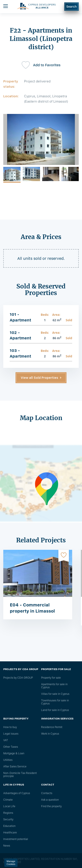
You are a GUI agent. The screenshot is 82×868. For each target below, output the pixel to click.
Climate (8, 800)
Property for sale (51, 678)
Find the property (51, 806)
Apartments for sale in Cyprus (54, 686)
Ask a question (50, 800)
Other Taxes (11, 747)
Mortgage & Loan (14, 753)
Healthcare (10, 833)
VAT (6, 740)
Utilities (8, 760)
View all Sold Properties (39, 378)
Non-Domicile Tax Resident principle (20, 775)
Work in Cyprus (50, 734)
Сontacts (47, 793)
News (7, 846)
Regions (8, 813)
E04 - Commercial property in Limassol (32, 608)
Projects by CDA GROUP (18, 678)
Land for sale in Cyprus (55, 710)
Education (9, 826)
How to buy (10, 727)
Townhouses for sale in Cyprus (55, 702)
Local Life (9, 806)
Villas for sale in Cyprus (55, 694)
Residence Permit (52, 727)
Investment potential (16, 839)
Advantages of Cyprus (17, 793)
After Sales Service (15, 767)
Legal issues (11, 734)
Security (8, 819)
